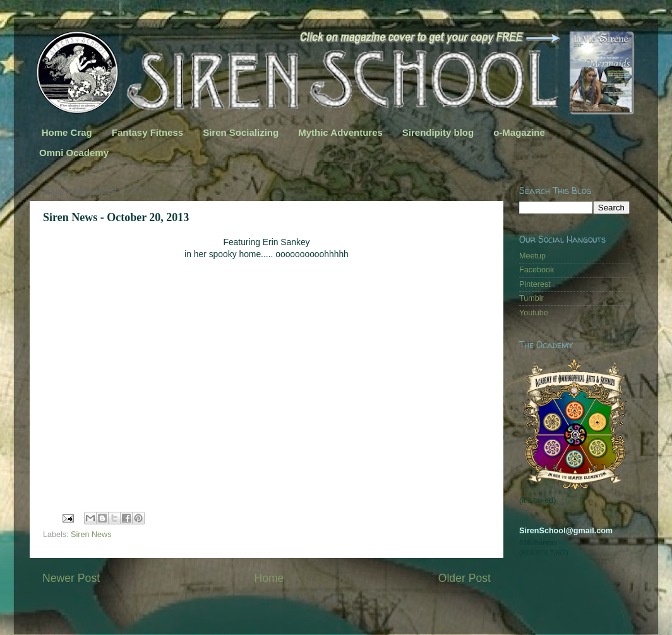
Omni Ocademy (74, 153)
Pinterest (535, 284)
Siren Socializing (241, 132)
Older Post (465, 578)
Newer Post (71, 578)
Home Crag (67, 132)
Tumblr (531, 298)
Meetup (532, 256)
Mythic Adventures (340, 132)
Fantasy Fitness (147, 132)
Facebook (537, 270)
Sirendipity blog (438, 132)
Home (269, 578)
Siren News (91, 535)
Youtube (534, 313)
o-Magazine (519, 132)
